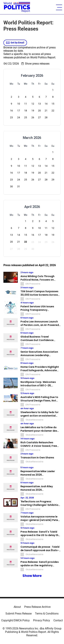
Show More (32, 576)
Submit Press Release (19, 614)
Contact (58, 620)
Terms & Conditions (47, 614)
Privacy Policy (42, 620)
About (17, 607)
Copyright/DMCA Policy (15, 620)
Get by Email (15, 43)
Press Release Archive (37, 607)
